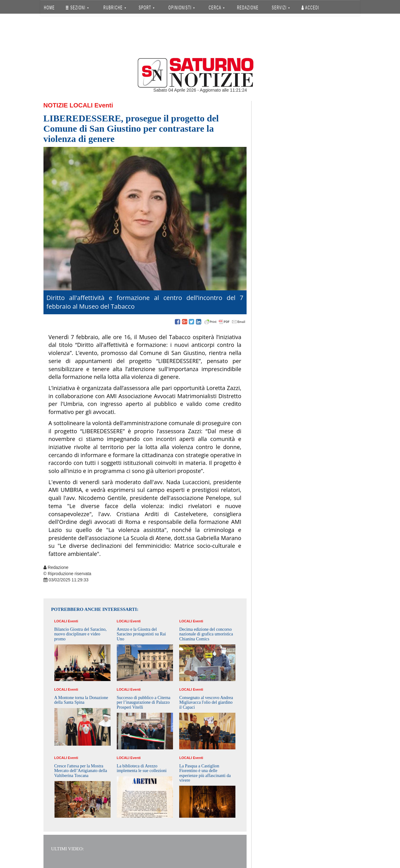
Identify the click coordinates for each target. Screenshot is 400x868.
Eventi (104, 105)
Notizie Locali (68, 105)
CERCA (217, 8)
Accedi (310, 8)
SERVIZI (281, 8)
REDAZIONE (248, 8)
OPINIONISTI (182, 8)
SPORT (147, 8)
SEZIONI (77, 8)
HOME (49, 8)
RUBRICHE (115, 8)
